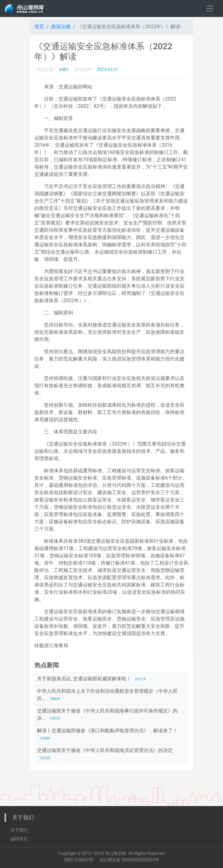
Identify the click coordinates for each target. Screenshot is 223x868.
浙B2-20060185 (79, 860)
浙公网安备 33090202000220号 (129, 860)
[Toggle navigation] (210, 9)
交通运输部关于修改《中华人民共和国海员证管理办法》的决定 (105, 750)
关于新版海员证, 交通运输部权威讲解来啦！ (85, 679)
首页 (39, 27)
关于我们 (19, 830)
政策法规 (61, 27)
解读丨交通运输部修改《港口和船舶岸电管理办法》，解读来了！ (107, 731)
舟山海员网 (115, 853)
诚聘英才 (19, 839)
